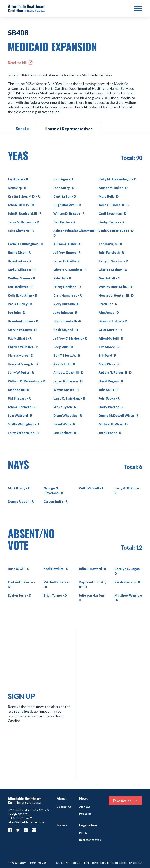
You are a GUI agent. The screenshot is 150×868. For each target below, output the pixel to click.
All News (85, 807)
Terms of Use (38, 863)
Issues (62, 825)
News (84, 799)
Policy (83, 833)
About (62, 799)
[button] (138, 8)
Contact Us (64, 807)
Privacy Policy (17, 863)
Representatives (90, 840)
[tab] (22, 128)
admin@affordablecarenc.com (26, 822)
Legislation (88, 825)
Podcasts (85, 814)
